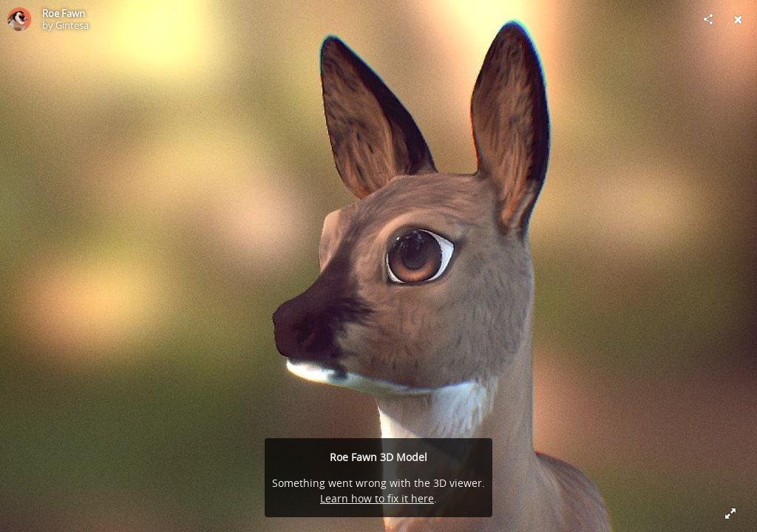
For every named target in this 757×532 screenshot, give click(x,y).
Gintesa (72, 25)
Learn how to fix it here (377, 498)
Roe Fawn (64, 13)
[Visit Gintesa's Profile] (19, 19)
